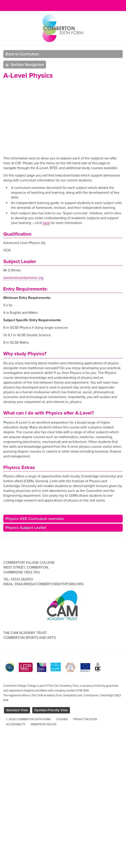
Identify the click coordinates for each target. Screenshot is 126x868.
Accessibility (16, 724)
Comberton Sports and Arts (29, 638)
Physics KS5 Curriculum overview (35, 519)
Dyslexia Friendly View (51, 710)
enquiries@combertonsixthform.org (49, 584)
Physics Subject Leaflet (26, 528)
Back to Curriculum (22, 54)
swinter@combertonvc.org (23, 278)
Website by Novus (44, 724)
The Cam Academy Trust (25, 633)
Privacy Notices (85, 719)
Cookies (62, 719)
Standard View (17, 710)
